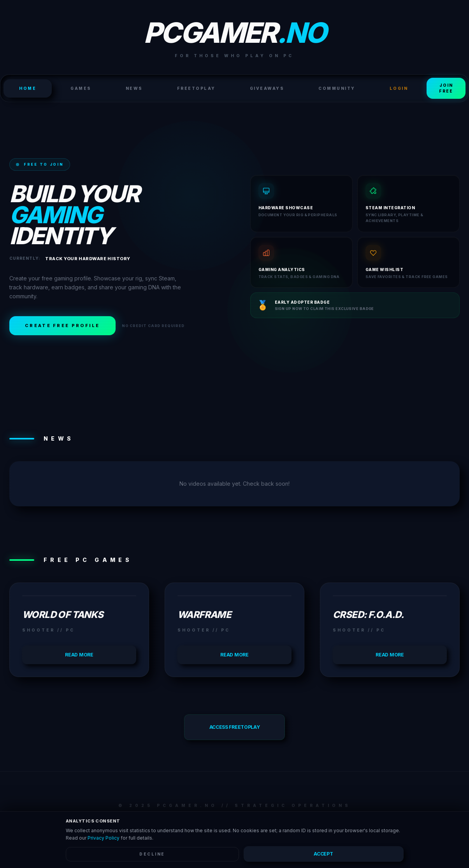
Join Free (446, 88)
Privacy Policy (104, 838)
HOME (28, 88)
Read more (79, 655)
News (134, 88)
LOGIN (399, 88)
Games (81, 88)
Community (337, 88)
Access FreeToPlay (235, 727)
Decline (152, 854)
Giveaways (267, 88)
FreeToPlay (196, 88)
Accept (323, 854)
